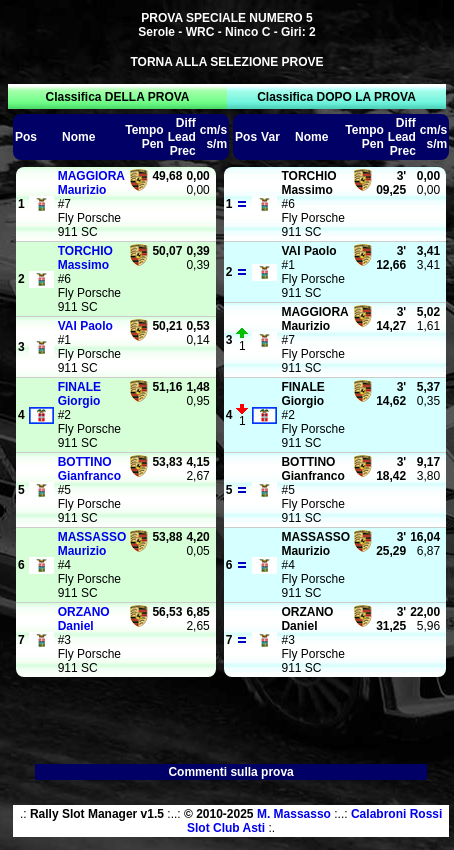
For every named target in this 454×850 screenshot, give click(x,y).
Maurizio (91, 183)
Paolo (85, 326)
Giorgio (79, 394)
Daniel (84, 619)
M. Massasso (294, 814)
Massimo (85, 258)
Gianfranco (89, 469)
